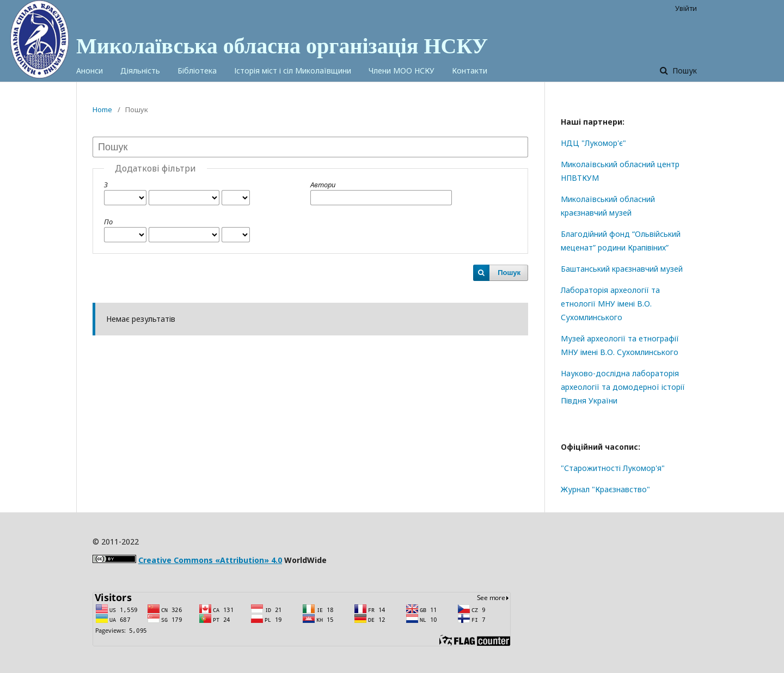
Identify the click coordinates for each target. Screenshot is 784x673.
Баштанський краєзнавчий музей (622, 269)
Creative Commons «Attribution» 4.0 (210, 560)
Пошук (684, 71)
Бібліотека (197, 71)
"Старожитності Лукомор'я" (613, 468)
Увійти (686, 8)
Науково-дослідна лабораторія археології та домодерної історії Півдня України (623, 387)
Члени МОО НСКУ (402, 71)
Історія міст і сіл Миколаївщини (293, 71)
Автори (323, 185)
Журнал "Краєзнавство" (605, 489)
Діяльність (140, 71)
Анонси (90, 71)
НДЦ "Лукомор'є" (593, 143)
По (108, 222)
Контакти (470, 71)
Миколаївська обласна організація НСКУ (282, 46)
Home (102, 109)
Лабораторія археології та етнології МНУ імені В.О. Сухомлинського (610, 304)
